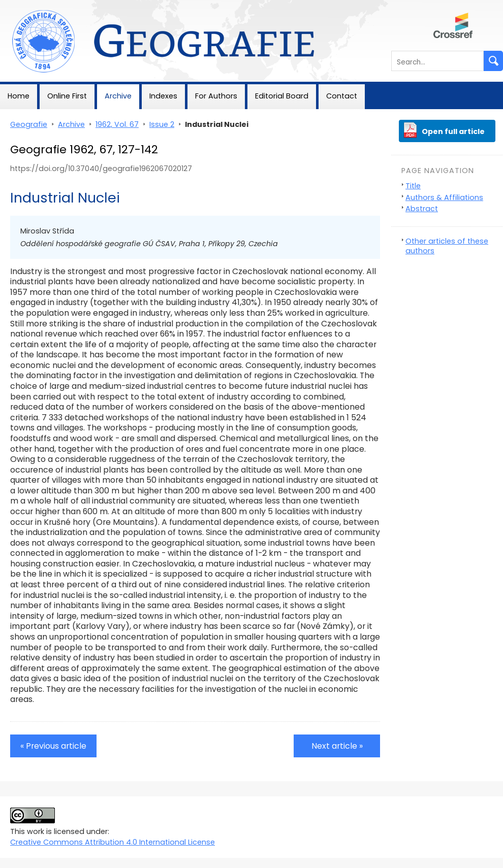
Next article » (337, 746)
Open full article (453, 131)
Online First (67, 96)
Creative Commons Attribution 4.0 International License (113, 842)
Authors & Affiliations (444, 197)
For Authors (216, 96)
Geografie (19, 5)
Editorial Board (282, 96)
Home (19, 96)
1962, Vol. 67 (117, 124)
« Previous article (53, 746)
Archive (118, 96)
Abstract (422, 209)
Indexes (163, 96)
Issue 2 (162, 124)
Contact (342, 96)
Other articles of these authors (447, 246)
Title (413, 186)
